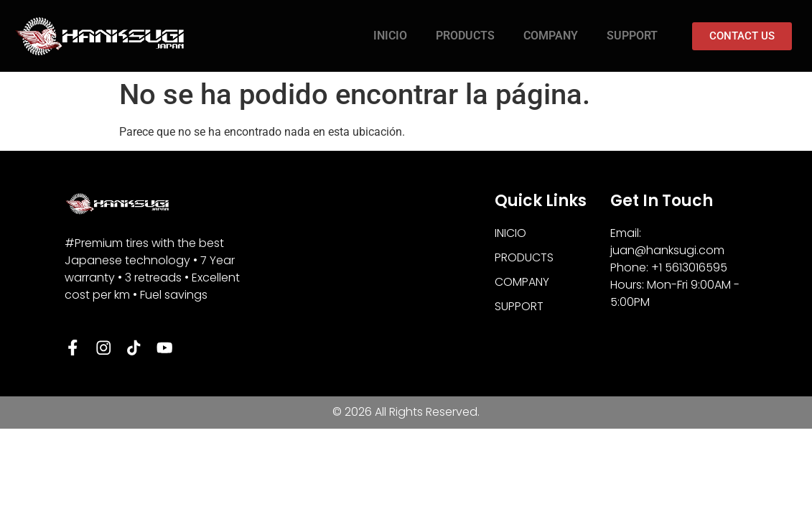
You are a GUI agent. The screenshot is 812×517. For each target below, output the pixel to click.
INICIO (390, 36)
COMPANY (551, 36)
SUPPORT (632, 36)
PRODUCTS (465, 36)
